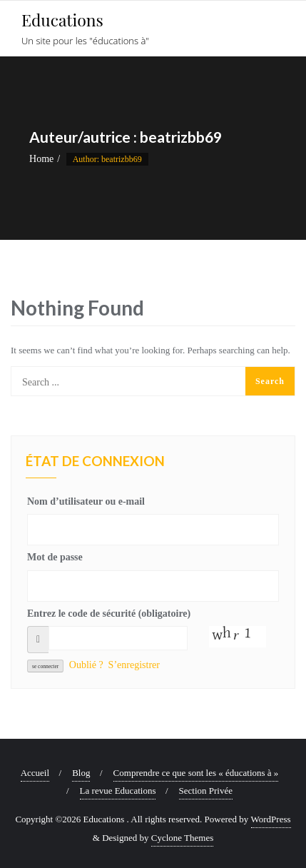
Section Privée (206, 791)
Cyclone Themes (183, 838)
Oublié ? (86, 665)
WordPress (271, 819)
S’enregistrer (134, 665)
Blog (81, 773)
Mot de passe (55, 557)
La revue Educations (118, 791)
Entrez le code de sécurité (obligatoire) (109, 614)
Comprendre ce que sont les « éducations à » (196, 773)
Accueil (35, 773)
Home (41, 159)
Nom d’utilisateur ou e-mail (86, 501)
